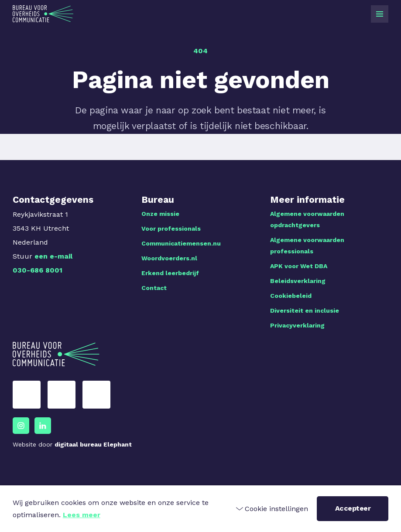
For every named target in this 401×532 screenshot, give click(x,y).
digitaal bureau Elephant (93, 444)
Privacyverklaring (297, 325)
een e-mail (53, 256)
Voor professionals (171, 228)
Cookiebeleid (291, 296)
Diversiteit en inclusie (305, 310)
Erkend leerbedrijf (170, 273)
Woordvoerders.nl (169, 258)
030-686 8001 (38, 270)
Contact (154, 288)
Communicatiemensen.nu (181, 243)
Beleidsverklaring (298, 281)
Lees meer (82, 515)
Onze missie (160, 214)
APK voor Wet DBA (299, 266)
